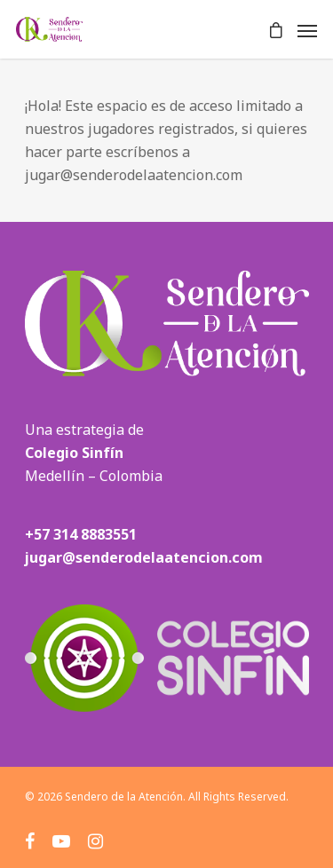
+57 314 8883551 (81, 534)
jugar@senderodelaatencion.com (144, 557)
